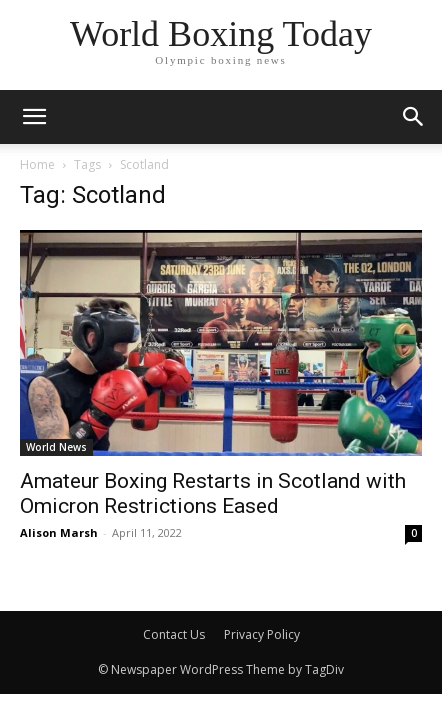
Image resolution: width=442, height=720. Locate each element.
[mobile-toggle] (34, 117)
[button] (414, 117)
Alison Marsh (59, 532)
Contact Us (174, 634)
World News (56, 447)
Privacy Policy (262, 634)
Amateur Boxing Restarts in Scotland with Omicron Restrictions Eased (213, 493)
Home (37, 164)
